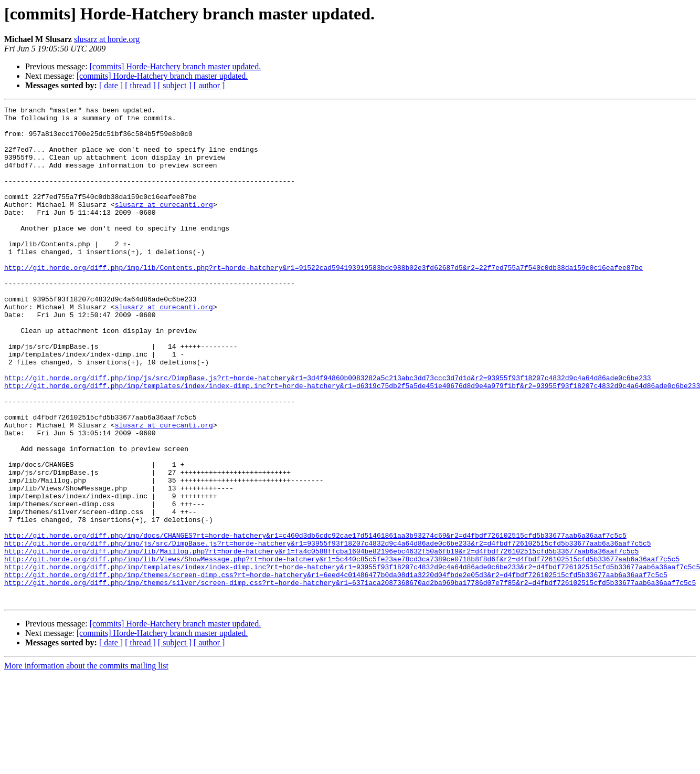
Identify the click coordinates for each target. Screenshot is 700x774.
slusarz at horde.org (107, 39)
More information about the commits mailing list (86, 765)
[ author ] (209, 85)
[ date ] (111, 85)
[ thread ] (140, 85)
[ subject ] (175, 85)
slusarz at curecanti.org (164, 225)
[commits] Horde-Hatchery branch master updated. (176, 66)
